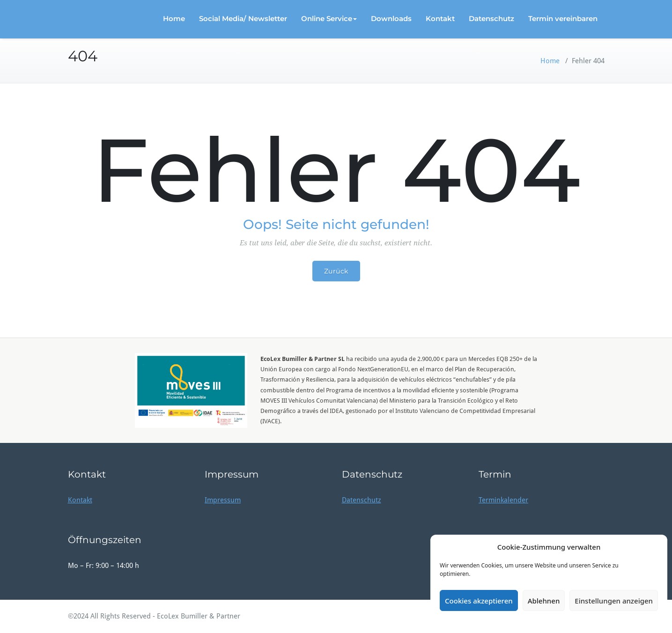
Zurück (336, 271)
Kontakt (440, 18)
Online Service (329, 18)
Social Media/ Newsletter (243, 18)
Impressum (223, 500)
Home (174, 18)
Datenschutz (491, 18)
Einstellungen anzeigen (614, 601)
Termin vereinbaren (563, 18)
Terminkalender (503, 500)
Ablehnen (544, 601)
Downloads (391, 18)
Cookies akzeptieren (479, 601)
